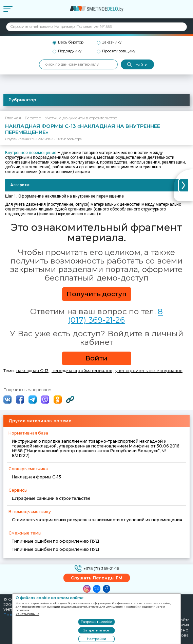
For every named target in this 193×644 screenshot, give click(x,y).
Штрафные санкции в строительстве (51, 498)
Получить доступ (96, 294)
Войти (96, 358)
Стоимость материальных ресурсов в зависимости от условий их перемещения (97, 520)
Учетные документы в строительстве (81, 118)
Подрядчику (70, 51)
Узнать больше (27, 614)
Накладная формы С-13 (36, 477)
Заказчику (112, 42)
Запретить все (96, 630)
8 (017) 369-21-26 (115, 316)
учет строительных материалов (149, 370)
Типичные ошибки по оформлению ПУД (55, 541)
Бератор (33, 118)
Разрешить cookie (96, 622)
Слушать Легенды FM (97, 578)
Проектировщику (119, 51)
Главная (13, 118)
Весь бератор (71, 42)
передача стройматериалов (82, 370)
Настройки (96, 639)
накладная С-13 (32, 370)
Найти (137, 65)
